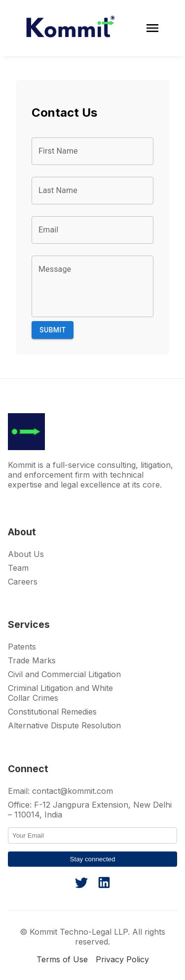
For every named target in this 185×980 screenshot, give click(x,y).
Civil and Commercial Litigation (64, 674)
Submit (53, 330)
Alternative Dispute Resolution (64, 725)
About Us (26, 554)
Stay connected (93, 859)
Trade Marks (32, 660)
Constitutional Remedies (52, 712)
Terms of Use (62, 959)
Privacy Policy (122, 959)
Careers (23, 582)
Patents (22, 647)
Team (18, 568)
